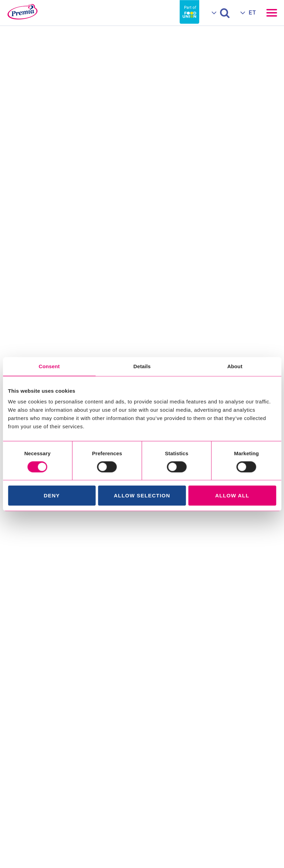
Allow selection (142, 495)
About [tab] (235, 366)
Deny (52, 495)
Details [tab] (142, 366)
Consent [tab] (49, 366)
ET (252, 13)
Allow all (232, 495)
